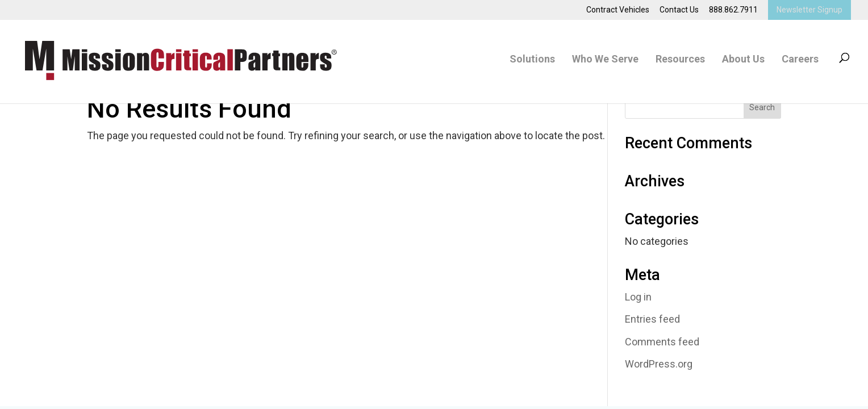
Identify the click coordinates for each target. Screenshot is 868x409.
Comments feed (662, 342)
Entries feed (652, 319)
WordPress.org (659, 364)
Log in (638, 297)
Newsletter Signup (809, 10)
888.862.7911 (733, 10)
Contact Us (679, 10)
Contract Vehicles (618, 10)
